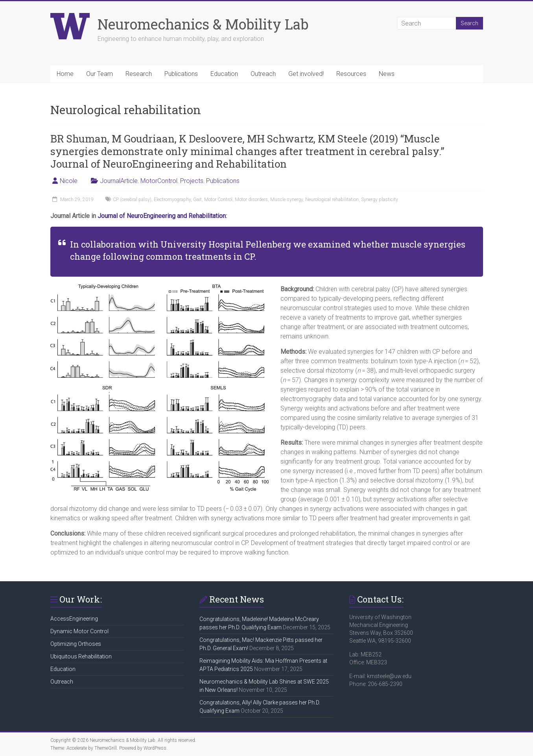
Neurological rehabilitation (332, 200)
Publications (181, 74)
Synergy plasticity (380, 200)
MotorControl (159, 181)
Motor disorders (251, 200)
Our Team (100, 74)
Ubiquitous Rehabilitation (81, 656)
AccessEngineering (74, 619)
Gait (197, 200)
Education (224, 74)
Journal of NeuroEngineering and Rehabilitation (162, 216)
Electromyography (172, 200)
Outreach (263, 74)
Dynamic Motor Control (79, 631)
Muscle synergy (287, 200)
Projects (192, 181)
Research (139, 74)
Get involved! (306, 74)
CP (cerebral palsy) (132, 200)
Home (65, 74)
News (387, 74)
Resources (351, 74)
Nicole (69, 181)
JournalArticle (119, 181)
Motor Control (218, 200)
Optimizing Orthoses (76, 644)
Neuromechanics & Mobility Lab (203, 24)
